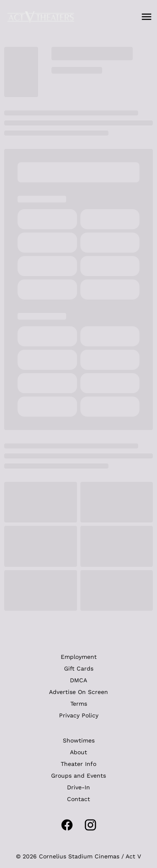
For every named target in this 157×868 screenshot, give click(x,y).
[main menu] (147, 17)
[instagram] (90, 825)
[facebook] (67, 825)
